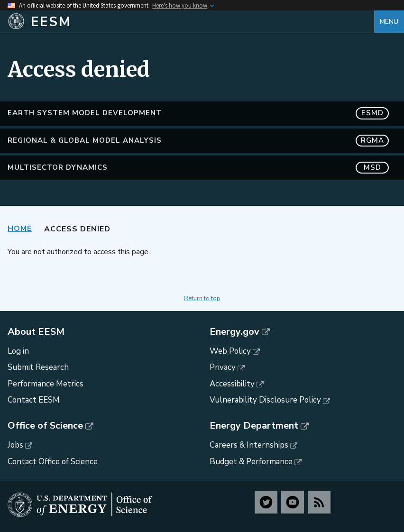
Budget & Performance (251, 462)
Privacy (223, 367)
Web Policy (230, 351)
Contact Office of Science (53, 462)
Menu (389, 22)
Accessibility (232, 384)
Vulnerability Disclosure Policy (265, 400)
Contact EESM (34, 400)
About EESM (36, 332)
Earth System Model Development (198, 113)
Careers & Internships (249, 445)
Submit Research (38, 367)
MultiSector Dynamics (198, 168)
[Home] (191, 22)
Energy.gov (234, 332)
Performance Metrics (46, 384)
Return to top (202, 298)
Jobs (15, 445)
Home (20, 229)
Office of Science (45, 426)
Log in (18, 351)
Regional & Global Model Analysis (198, 141)
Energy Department (254, 426)
